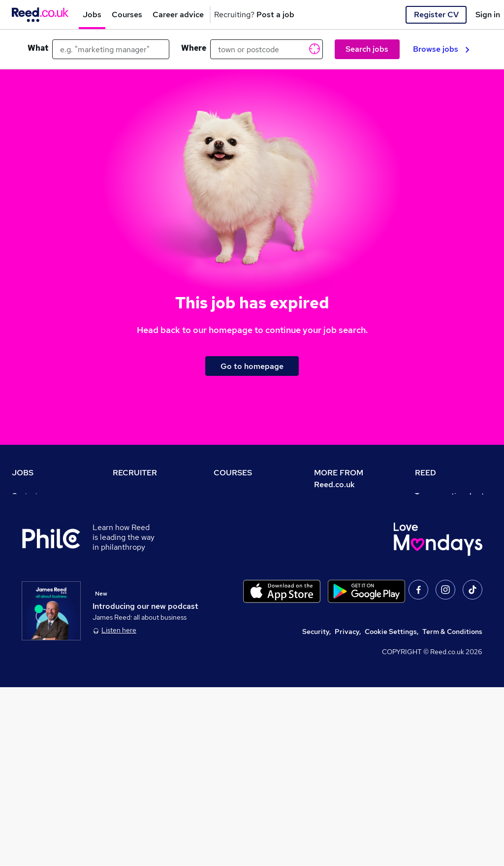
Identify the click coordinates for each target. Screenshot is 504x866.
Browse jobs (441, 49)
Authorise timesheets (450, 523)
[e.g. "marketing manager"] (111, 49)
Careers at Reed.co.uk (349, 521)
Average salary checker (50, 620)
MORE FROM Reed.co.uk (339, 479)
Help (19, 633)
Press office (334, 535)
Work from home (38, 537)
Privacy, (348, 810)
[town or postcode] (267, 49)
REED (425, 473)
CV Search (130, 523)
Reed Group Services (449, 537)
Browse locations (39, 565)
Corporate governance (351, 549)
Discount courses (241, 551)
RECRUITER (135, 473)
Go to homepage (252, 366)
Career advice (35, 592)
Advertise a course (244, 620)
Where (194, 48)
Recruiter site (135, 496)
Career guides (237, 606)
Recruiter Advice (140, 551)
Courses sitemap (241, 633)
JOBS (23, 473)
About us (329, 507)
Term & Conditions (452, 810)
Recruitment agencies (148, 537)
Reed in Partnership (447, 592)
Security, (316, 810)
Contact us (29, 496)
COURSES (233, 473)
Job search (30, 509)
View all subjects (241, 537)
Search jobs (367, 49)
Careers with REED (445, 606)
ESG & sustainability (448, 675)
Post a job (129, 509)
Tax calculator (34, 606)
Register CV (436, 15)
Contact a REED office (48, 647)
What (38, 48)
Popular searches (40, 578)
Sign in (488, 15)
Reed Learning (439, 578)
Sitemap (26, 661)
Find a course (235, 523)
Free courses (234, 565)
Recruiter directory (43, 523)
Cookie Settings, (392, 810)
